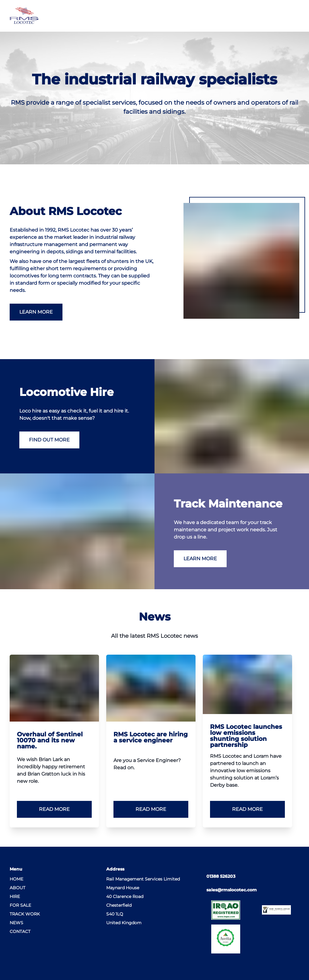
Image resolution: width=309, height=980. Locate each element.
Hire (15, 896)
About (18, 888)
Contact (20, 931)
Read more (54, 809)
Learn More (36, 312)
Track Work (25, 914)
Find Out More (49, 440)
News (16, 923)
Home (16, 879)
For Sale (20, 905)
